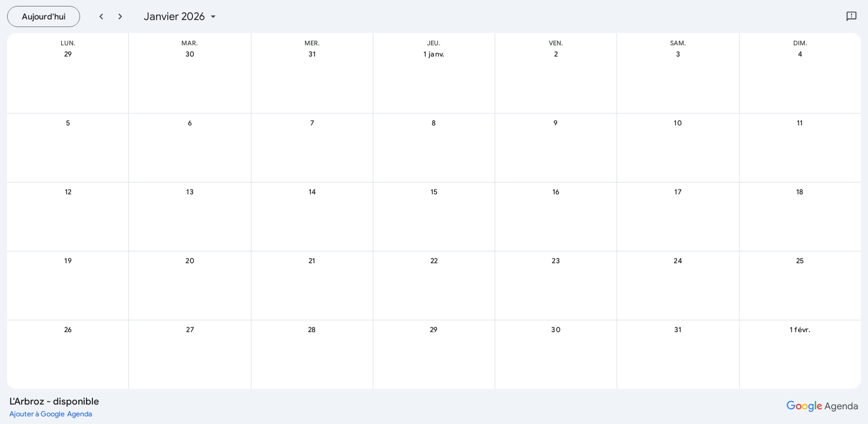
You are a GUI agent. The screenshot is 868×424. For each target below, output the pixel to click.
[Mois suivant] (120, 16)
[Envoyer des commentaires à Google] (852, 16)
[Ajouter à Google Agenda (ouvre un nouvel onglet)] (51, 413)
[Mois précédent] (101, 16)
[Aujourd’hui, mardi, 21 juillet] (44, 16)
